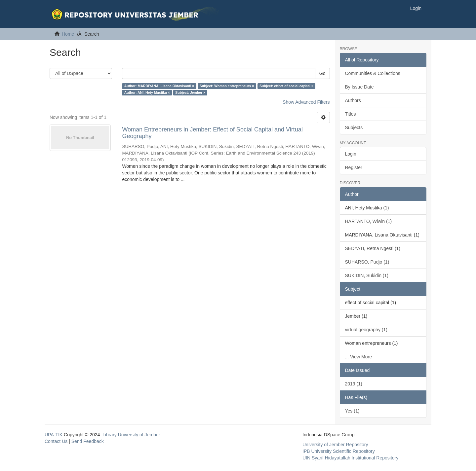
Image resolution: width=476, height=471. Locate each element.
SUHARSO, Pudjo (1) (367, 262)
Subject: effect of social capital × (286, 86)
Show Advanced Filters (306, 102)
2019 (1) (354, 384)
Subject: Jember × (190, 92)
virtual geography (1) (366, 330)
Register (354, 167)
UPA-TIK (54, 435)
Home (68, 34)
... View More (358, 357)
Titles (351, 114)
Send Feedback (88, 441)
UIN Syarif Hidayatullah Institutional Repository (350, 458)
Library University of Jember (131, 435)
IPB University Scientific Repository (339, 451)
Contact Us (56, 441)
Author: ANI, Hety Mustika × (147, 92)
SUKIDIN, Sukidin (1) (367, 275)
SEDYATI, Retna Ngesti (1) (373, 248)
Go (322, 73)
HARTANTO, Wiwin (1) (369, 221)
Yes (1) (352, 411)
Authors (353, 100)
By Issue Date (359, 87)
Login (351, 154)
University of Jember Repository (335, 445)
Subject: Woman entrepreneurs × (227, 86)
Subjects (354, 127)
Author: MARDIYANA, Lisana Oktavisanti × (159, 86)
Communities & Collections (373, 73)
